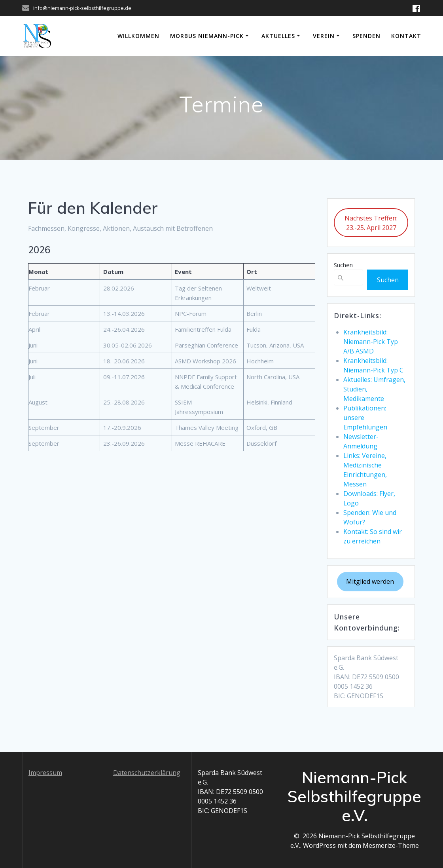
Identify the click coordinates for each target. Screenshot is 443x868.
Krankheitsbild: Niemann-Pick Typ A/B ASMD (371, 342)
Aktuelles (278, 36)
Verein (324, 36)
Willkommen (138, 36)
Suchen (343, 265)
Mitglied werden (370, 581)
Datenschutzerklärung (147, 773)
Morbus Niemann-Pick (207, 36)
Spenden (366, 36)
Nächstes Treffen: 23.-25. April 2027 (371, 223)
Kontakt (406, 36)
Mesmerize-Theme (391, 845)
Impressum (45, 773)
